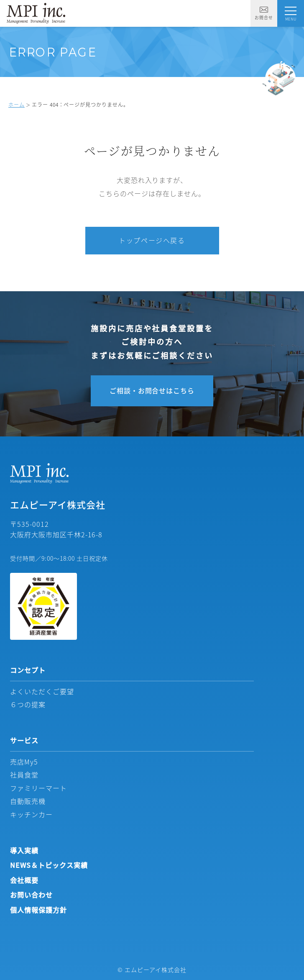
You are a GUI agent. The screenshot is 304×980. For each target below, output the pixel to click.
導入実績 (24, 850)
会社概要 (24, 880)
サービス (24, 740)
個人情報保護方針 (38, 910)
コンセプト (28, 670)
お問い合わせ (31, 895)
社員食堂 (24, 775)
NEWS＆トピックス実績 (49, 865)
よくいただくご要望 (42, 691)
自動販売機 (28, 801)
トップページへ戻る (152, 240)
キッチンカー (31, 814)
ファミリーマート (38, 788)
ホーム (17, 104)
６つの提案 (28, 704)
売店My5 (24, 762)
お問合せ (264, 14)
